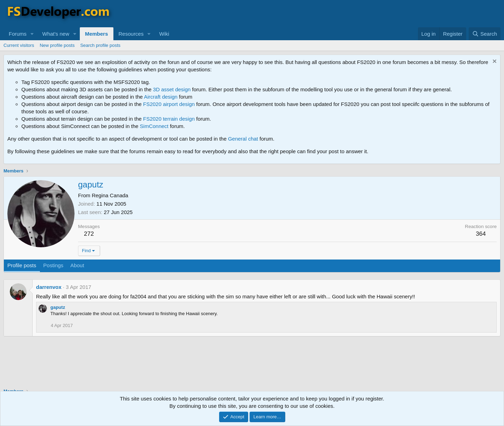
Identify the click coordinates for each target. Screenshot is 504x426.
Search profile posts (100, 45)
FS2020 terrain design (169, 119)
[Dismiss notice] (494, 62)
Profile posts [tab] (22, 265)
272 (89, 234)
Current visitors (19, 45)
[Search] (485, 34)
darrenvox (49, 287)
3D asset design (172, 89)
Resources (131, 34)
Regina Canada (110, 195)
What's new (56, 34)
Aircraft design (161, 97)
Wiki (164, 34)
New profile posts (57, 45)
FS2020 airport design (169, 104)
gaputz (58, 307)
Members (97, 34)
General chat (243, 139)
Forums (18, 34)
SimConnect (154, 126)
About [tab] (77, 265)
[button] (32, 34)
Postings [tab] (54, 265)
